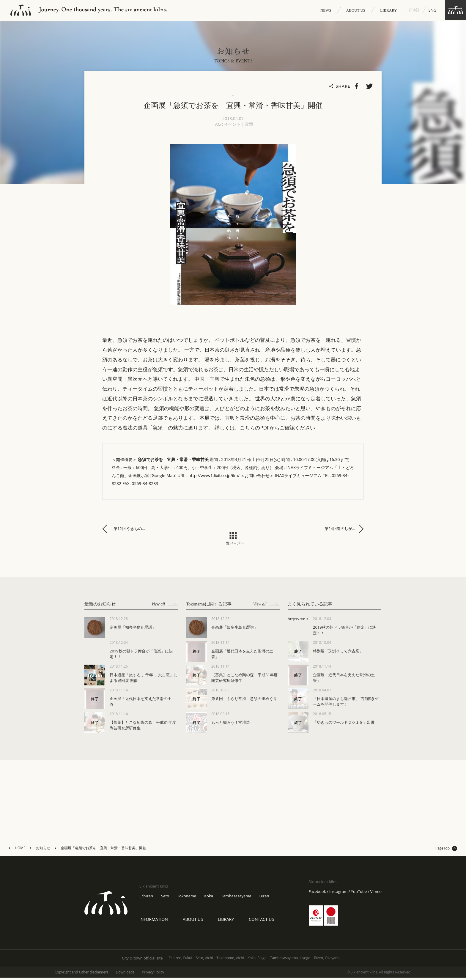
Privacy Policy (153, 975)
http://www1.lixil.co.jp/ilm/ (214, 478)
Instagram (338, 894)
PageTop (443, 851)
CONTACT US (261, 922)
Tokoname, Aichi (230, 960)
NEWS (326, 10)
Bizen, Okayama (327, 960)
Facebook (317, 894)
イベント (232, 126)
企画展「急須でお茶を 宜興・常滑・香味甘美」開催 (103, 850)
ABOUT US (356, 10)
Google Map (163, 478)
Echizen (146, 898)
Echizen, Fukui (181, 960)
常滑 (249, 126)
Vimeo (376, 894)
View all (165, 607)
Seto (165, 898)
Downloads (125, 975)
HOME (20, 850)
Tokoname (187, 898)
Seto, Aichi (204, 960)
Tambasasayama (236, 898)
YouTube (359, 894)
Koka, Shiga (257, 960)
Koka (209, 898)
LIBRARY (388, 10)
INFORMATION (154, 922)
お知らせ (43, 850)
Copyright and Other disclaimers (82, 975)
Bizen (264, 898)
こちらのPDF (255, 430)
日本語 (414, 10)
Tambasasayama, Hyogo (290, 960)
